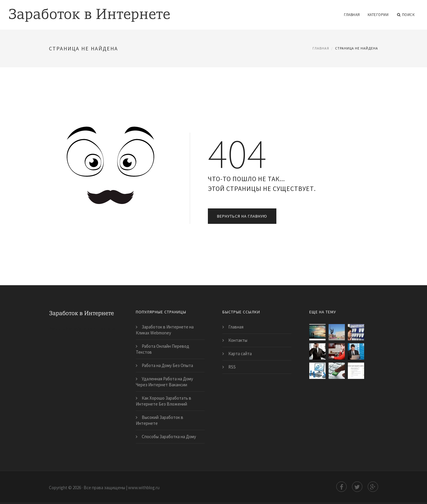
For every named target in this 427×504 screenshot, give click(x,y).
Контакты (238, 340)
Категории (378, 15)
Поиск (406, 15)
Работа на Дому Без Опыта (167, 365)
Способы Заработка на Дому (169, 437)
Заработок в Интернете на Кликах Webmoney (165, 330)
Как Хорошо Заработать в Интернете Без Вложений (164, 401)
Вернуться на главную (242, 216)
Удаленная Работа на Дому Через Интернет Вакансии (164, 382)
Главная (352, 15)
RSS (232, 367)
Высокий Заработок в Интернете (160, 420)
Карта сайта (240, 354)
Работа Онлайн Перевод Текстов (162, 349)
